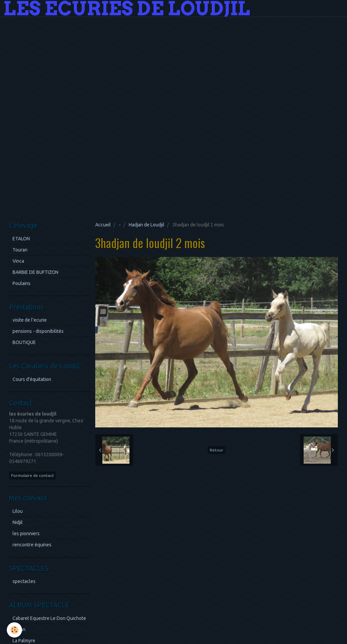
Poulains (22, 283)
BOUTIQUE (24, 342)
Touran (20, 250)
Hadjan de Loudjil (147, 225)
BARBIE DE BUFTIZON (35, 272)
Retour (217, 450)
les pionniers (26, 534)
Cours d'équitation (32, 379)
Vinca (18, 261)
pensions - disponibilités (38, 331)
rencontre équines (32, 545)
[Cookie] (14, 630)
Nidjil (18, 522)
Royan (19, 629)
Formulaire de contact (33, 475)
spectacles (24, 581)
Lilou (18, 511)
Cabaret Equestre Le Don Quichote (49, 618)
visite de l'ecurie (30, 320)
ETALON (21, 239)
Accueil (103, 225)
